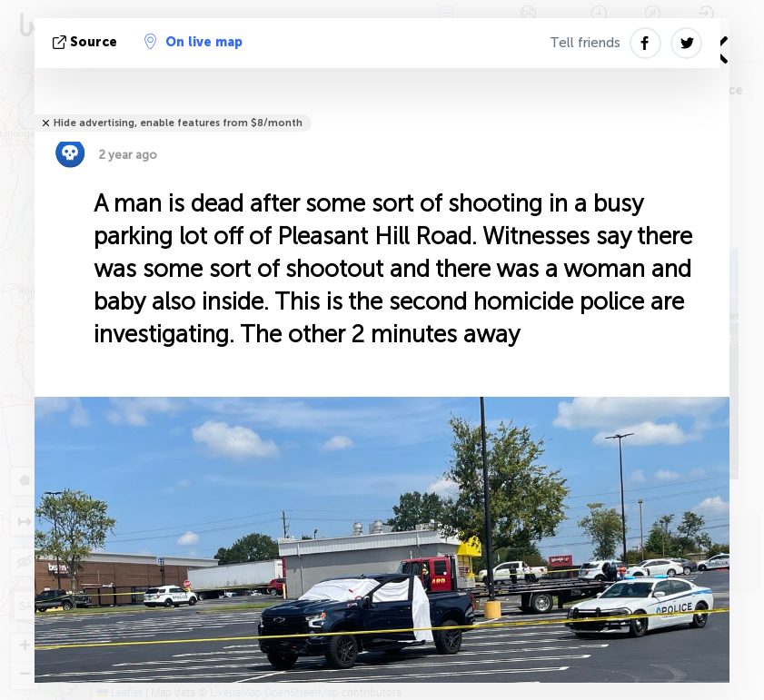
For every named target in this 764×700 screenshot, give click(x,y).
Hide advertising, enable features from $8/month (178, 123)
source (87, 42)
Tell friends (585, 43)
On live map (193, 42)
